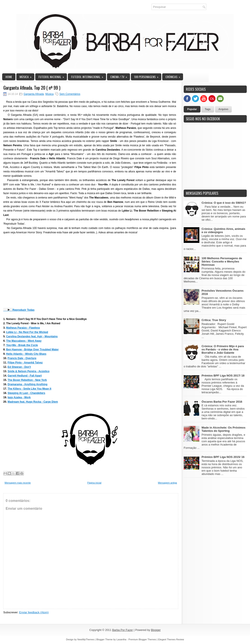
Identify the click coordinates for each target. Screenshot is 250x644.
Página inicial (94, 483)
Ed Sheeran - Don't (19, 367)
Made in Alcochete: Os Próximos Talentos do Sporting (223, 429)
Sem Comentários (70, 94)
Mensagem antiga (167, 483)
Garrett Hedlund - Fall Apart (25, 376)
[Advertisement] (216, 158)
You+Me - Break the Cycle (22, 345)
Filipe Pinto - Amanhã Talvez (25, 363)
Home (9, 77)
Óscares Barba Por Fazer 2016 (222, 402)
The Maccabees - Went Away (24, 341)
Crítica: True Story (214, 320)
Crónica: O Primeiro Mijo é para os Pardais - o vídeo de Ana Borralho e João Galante (223, 349)
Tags (208, 109)
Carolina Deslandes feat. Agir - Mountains (32, 336)
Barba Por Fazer (122, 630)
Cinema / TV (120, 76)
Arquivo (223, 109)
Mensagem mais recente (18, 483)
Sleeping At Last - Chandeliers (26, 393)
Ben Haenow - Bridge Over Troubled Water (32, 350)
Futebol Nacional (53, 76)
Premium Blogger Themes (142, 639)
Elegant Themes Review (171, 639)
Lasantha (121, 639)
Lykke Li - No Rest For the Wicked (27, 332)
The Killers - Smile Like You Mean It (29, 389)
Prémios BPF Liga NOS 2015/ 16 (223, 457)
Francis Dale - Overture (22, 358)
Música (27, 76)
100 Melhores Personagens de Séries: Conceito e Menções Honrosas (222, 261)
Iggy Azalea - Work (19, 397)
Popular (192, 109)
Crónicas (174, 76)
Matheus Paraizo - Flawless (23, 328)
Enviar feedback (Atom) (34, 612)
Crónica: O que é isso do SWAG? (224, 203)
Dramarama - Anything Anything (27, 384)
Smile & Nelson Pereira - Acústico (28, 371)
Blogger (156, 630)
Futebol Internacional (89, 76)
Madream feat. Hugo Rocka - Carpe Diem (33, 402)
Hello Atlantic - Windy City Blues (26, 354)
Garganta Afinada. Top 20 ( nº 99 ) (32, 88)
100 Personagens (148, 76)
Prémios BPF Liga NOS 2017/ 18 (223, 376)
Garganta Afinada (34, 94)
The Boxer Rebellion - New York (27, 380)
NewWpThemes (86, 639)
